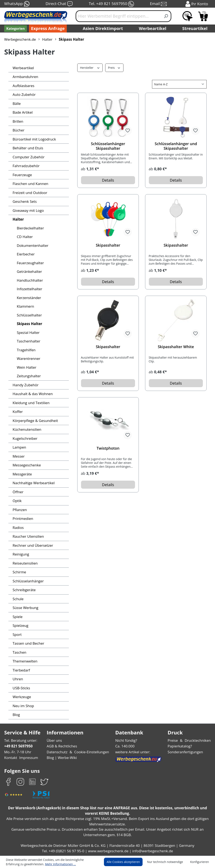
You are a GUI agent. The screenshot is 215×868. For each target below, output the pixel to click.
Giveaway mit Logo (28, 210)
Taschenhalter (28, 341)
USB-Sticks (22, 688)
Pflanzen (20, 510)
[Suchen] (166, 16)
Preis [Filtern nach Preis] (113, 67)
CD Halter (25, 237)
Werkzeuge (22, 697)
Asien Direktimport (103, 29)
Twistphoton (108, 448)
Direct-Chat (59, 4)
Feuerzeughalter (30, 263)
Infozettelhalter (29, 289)
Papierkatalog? (181, 746)
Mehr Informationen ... (40, 864)
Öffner (18, 492)
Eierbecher (25, 254)
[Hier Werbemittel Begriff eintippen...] (118, 16)
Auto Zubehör (23, 94)
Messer (18, 456)
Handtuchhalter (29, 280)
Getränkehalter (29, 271)
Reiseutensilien (25, 563)
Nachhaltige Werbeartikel (33, 483)
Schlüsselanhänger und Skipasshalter (176, 146)
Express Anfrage (47, 29)
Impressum (27, 758)
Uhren (17, 679)
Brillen (18, 121)
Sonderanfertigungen (186, 752)
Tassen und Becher (28, 643)
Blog (16, 715)
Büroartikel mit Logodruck (33, 139)
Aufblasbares (23, 86)
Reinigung (21, 554)
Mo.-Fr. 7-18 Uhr (17, 752)
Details (108, 180)
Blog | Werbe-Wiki (62, 758)
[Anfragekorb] (203, 16)
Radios (18, 528)
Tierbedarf (21, 670)
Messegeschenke (26, 465)
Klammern (25, 306)
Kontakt (10, 758)
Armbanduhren (24, 77)
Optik (17, 501)
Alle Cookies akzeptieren (127, 862)
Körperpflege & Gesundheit (34, 421)
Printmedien (22, 519)
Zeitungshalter (28, 376)
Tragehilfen (26, 350)
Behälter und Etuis (27, 148)
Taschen (19, 652)
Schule (18, 599)
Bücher (18, 130)
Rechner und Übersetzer (32, 545)
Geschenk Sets (25, 201)
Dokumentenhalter (31, 245)
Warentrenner (28, 359)
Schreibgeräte (24, 590)
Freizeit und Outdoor (29, 193)
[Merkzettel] (187, 16)
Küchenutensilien (26, 429)
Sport (17, 634)
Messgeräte (22, 474)
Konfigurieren (200, 862)
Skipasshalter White (176, 347)
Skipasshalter (108, 245)
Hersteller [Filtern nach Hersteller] (90, 67)
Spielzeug (20, 625)
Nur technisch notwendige (167, 862)
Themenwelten (24, 661)
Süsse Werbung (25, 608)
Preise (174, 740)
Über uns (55, 740)
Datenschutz (57, 752)
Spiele (18, 617)
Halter (18, 219)
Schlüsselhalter (29, 315)
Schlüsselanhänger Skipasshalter (108, 146)
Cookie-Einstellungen (91, 752)
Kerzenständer (28, 298)
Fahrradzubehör (25, 166)
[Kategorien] (15, 29)
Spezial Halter (28, 332)
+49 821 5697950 (18, 746)
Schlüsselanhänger (28, 581)
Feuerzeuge (22, 175)
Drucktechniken (199, 740)
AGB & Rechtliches (63, 746)
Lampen (19, 447)
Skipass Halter (29, 324)
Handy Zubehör (25, 385)
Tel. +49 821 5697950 (111, 4)
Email (159, 4)
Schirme (19, 572)
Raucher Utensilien (28, 536)
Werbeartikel (153, 29)
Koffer (17, 412)
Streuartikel (196, 29)
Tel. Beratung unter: (20, 740)
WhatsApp (17, 4)
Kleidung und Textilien (30, 403)
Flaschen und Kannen (30, 184)
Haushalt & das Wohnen (32, 394)
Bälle (17, 103)
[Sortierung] (179, 84)
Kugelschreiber (24, 438)
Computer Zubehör (28, 157)
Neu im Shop (23, 706)
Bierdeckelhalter (30, 228)
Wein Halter (26, 367)
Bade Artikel (22, 112)
